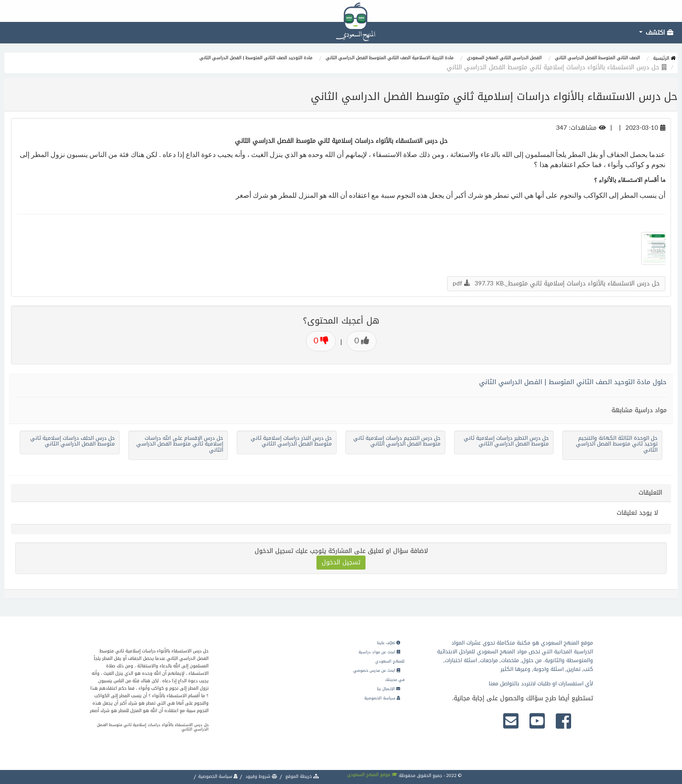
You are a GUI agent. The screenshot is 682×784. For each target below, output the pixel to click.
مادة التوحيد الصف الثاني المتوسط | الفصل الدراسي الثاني (256, 58)
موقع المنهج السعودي (372, 775)
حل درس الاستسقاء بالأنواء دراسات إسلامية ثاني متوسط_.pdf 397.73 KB (556, 283)
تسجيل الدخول (341, 562)
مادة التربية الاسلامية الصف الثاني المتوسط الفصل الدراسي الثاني (390, 58)
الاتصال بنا (389, 689)
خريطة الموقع (302, 776)
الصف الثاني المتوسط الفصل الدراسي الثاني (597, 58)
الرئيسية (664, 58)
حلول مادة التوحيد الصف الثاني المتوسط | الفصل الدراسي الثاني (573, 382)
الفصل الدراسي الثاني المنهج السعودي (504, 58)
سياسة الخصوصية (382, 698)
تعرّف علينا (389, 643)
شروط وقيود (261, 776)
